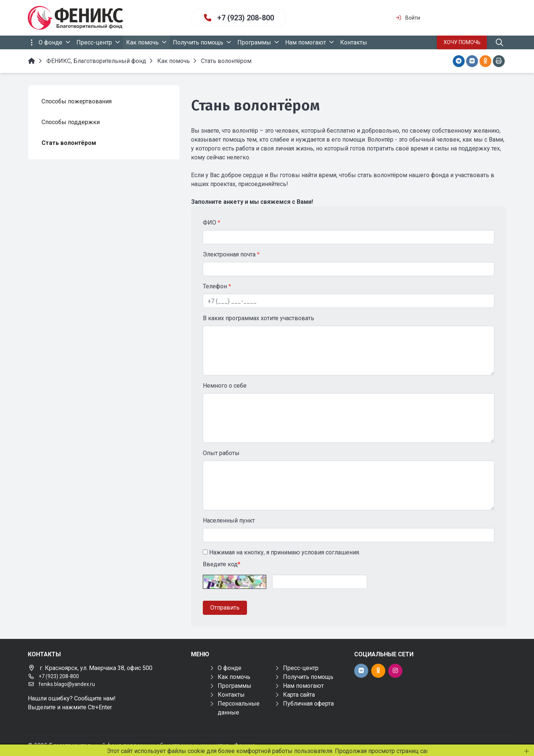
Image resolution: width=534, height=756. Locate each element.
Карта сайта (299, 695)
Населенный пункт (229, 520)
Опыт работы (221, 453)
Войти (413, 18)
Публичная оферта (308, 704)
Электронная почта (231, 254)
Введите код (222, 564)
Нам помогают (303, 686)
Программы (235, 686)
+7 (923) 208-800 (246, 18)
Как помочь (234, 677)
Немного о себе (225, 386)
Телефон (217, 286)
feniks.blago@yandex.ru (67, 684)
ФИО (212, 223)
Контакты (231, 695)
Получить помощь (308, 677)
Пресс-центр (301, 668)
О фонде (230, 668)
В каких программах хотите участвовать (258, 318)
